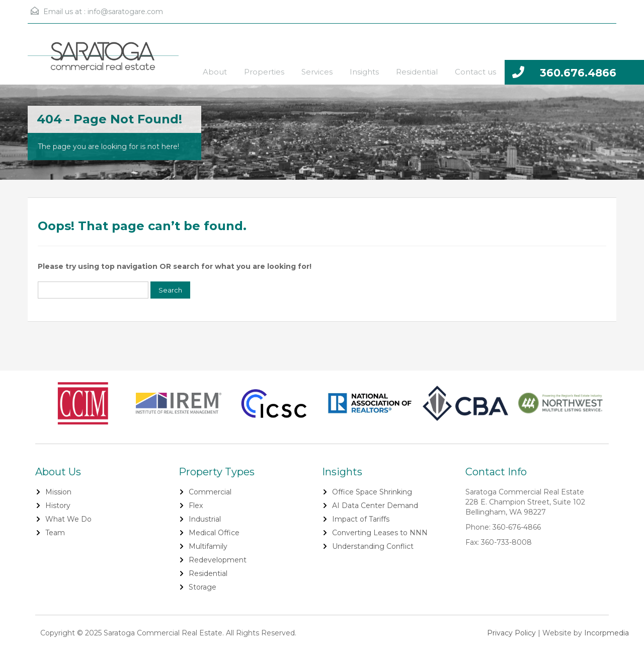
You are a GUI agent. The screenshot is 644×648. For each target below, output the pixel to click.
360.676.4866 (578, 73)
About (215, 72)
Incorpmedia (607, 633)
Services (317, 72)
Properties (264, 72)
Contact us (475, 72)
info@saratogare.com (125, 12)
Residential (417, 72)
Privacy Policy (511, 633)
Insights (364, 72)
